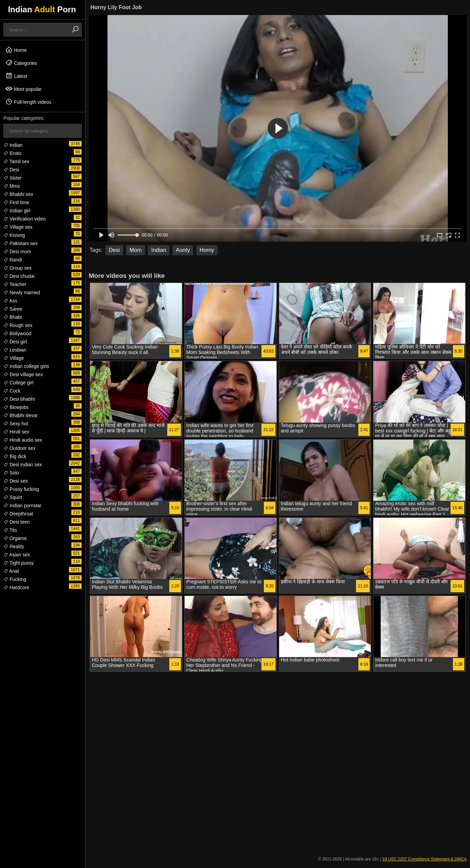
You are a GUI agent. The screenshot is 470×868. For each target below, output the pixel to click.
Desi (11, 170)
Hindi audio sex (23, 440)
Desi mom (17, 252)
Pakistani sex (20, 243)
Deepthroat (18, 514)
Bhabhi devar (20, 415)
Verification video (25, 219)
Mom (136, 250)
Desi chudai (19, 276)
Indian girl (17, 211)
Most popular (23, 89)
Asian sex (17, 555)
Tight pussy (19, 563)
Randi (13, 260)
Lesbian (15, 350)
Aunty (183, 250)
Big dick (15, 456)
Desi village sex (23, 374)
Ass (10, 301)
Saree (13, 309)
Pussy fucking (21, 489)
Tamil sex (16, 161)
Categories (21, 63)
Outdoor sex (19, 448)
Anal (11, 571)
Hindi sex (16, 432)
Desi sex (16, 481)
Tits (10, 530)
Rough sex (18, 325)
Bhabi (13, 317)
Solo (11, 473)
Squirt (13, 497)
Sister (13, 178)
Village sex (18, 227)
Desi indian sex (23, 465)
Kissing (14, 235)
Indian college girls (26, 366)
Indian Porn (42, 9)
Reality (14, 546)
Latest (16, 76)
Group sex (17, 268)
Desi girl (15, 342)
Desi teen (17, 522)
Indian (13, 145)
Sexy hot (16, 424)
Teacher (15, 284)
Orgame (15, 538)
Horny (207, 250)
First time (16, 202)
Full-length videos (28, 102)
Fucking (15, 579)
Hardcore (16, 587)
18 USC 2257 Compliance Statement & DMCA (424, 859)
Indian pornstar (22, 506)
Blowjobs (16, 407)
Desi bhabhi (19, 399)
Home (16, 50)
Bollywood (17, 333)
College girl (18, 383)
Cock (12, 391)
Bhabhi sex (18, 194)
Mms (12, 186)
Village (14, 358)
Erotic (13, 153)
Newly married (22, 293)
